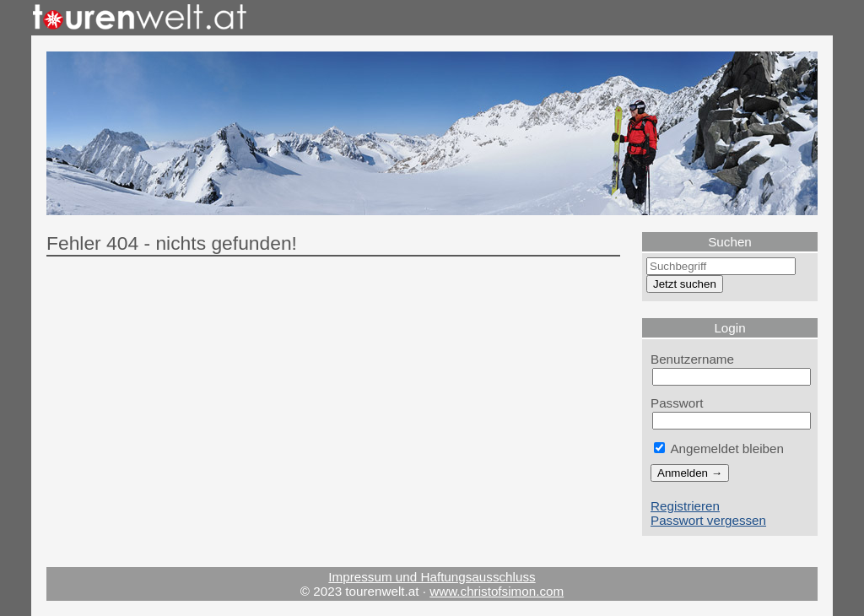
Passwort (677, 403)
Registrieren (685, 506)
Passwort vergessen (708, 520)
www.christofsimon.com (497, 591)
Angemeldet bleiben (719, 448)
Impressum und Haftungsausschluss (432, 577)
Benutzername (692, 359)
